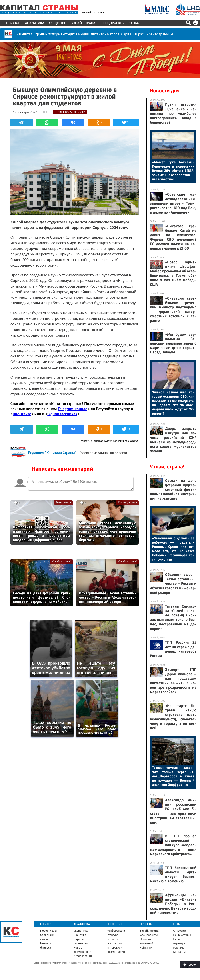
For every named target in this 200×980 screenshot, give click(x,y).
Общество (58, 23)
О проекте (180, 931)
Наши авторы (182, 935)
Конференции (116, 931)
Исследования (127, 502)
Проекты (146, 924)
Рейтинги (146, 948)
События (47, 924)
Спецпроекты (113, 23)
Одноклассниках (62, 414)
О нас (134, 23)
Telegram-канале (73, 409)
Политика (80, 935)
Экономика (64, 502)
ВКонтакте (22, 414)
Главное (13, 23)
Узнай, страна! (84, 23)
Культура (112, 935)
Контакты (179, 952)
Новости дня (165, 91)
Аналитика (35, 23)
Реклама (179, 948)
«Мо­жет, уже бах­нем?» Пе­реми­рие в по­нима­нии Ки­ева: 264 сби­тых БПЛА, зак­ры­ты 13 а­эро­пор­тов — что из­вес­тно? (173, 171)
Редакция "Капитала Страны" (52, 453)
